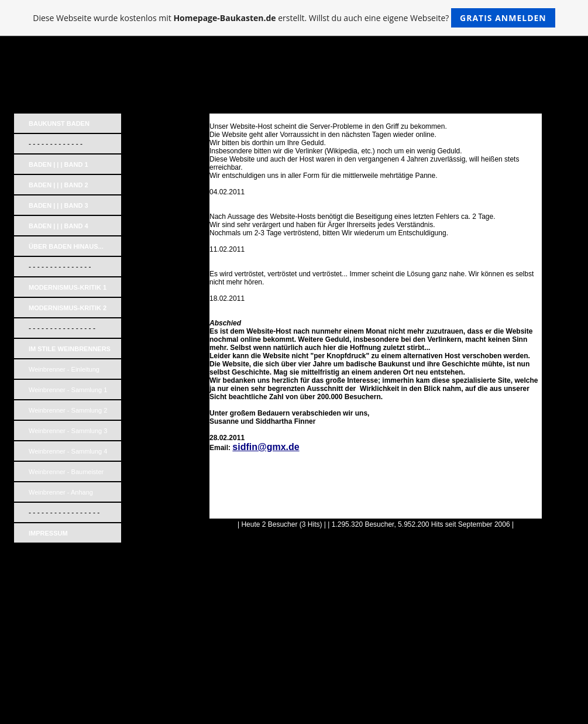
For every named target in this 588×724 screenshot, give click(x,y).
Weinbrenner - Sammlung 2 (68, 410)
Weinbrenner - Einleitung (64, 369)
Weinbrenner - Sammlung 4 (68, 451)
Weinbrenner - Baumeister (66, 472)
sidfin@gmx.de (266, 447)
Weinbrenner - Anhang (61, 492)
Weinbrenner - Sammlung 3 (68, 431)
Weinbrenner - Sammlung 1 (68, 390)
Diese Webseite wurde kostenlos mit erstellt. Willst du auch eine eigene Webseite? (294, 18)
